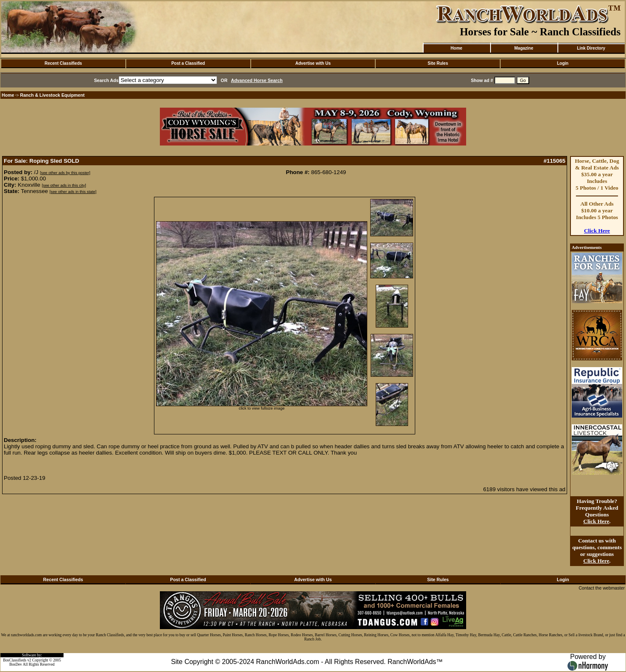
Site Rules (438, 63)
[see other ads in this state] (73, 192)
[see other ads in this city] (64, 185)
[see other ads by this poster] (65, 173)
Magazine (524, 48)
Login (563, 63)
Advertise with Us (313, 63)
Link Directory (591, 48)
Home (456, 48)
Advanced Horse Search (257, 80)
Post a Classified (188, 63)
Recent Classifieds (63, 63)
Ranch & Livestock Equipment (52, 95)
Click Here (597, 231)
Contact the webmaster (602, 588)
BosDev (16, 664)
